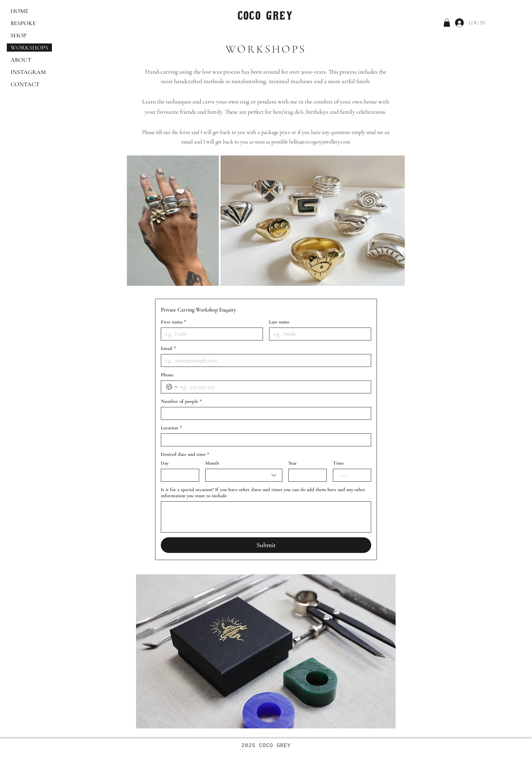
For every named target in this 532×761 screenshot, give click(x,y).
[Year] (306, 475)
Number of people (181, 401)
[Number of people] (264, 413)
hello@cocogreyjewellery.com (320, 142)
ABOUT (21, 60)
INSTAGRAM (28, 72)
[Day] (178, 475)
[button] (447, 23)
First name (174, 322)
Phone (167, 375)
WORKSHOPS (29, 48)
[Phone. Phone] (273, 387)
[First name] (210, 334)
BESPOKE (23, 23)
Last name (279, 322)
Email (168, 348)
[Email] (264, 360)
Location (171, 428)
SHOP (18, 35)
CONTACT (25, 84)
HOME (20, 11)
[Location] (264, 440)
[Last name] (318, 334)
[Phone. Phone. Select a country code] (172, 387)
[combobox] (244, 475)
